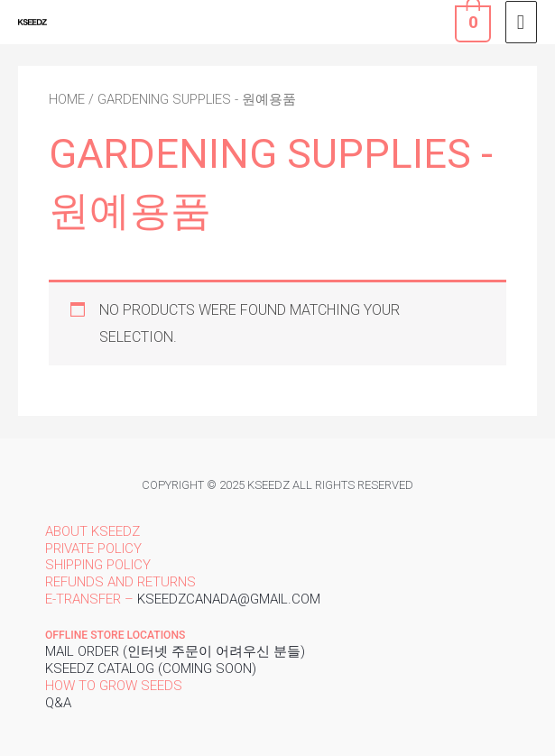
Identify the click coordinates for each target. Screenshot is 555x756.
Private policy (93, 549)
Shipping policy (98, 565)
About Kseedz (92, 531)
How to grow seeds (114, 686)
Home (67, 99)
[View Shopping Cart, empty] (472, 22)
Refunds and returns (120, 582)
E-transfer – (89, 599)
